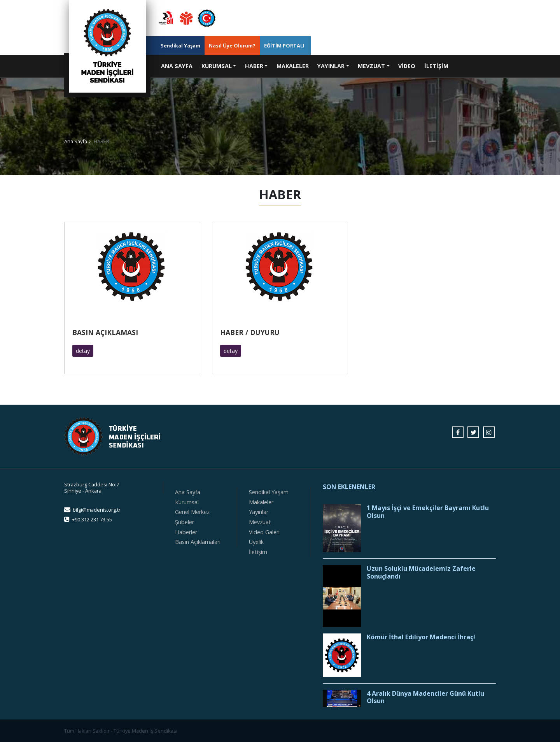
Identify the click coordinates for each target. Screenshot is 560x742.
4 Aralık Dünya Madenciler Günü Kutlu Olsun (425, 697)
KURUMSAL (217, 66)
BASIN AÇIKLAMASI (105, 332)
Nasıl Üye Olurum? (232, 46)
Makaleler (261, 502)
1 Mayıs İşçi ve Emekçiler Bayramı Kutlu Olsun (428, 512)
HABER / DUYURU (250, 332)
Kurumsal (187, 502)
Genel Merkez (192, 512)
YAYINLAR (331, 66)
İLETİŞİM (436, 66)
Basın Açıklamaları (198, 542)
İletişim (258, 552)
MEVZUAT (371, 66)
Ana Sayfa (76, 141)
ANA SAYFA (179, 65)
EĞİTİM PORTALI (284, 46)
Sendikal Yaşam (180, 46)
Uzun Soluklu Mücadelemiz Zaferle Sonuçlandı (421, 572)
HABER (254, 66)
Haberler (186, 532)
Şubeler (185, 522)
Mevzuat (260, 522)
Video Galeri (264, 532)
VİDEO (407, 66)
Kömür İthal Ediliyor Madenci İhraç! (421, 637)
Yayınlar (259, 512)
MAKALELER (293, 66)
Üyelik (256, 542)
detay (83, 351)
